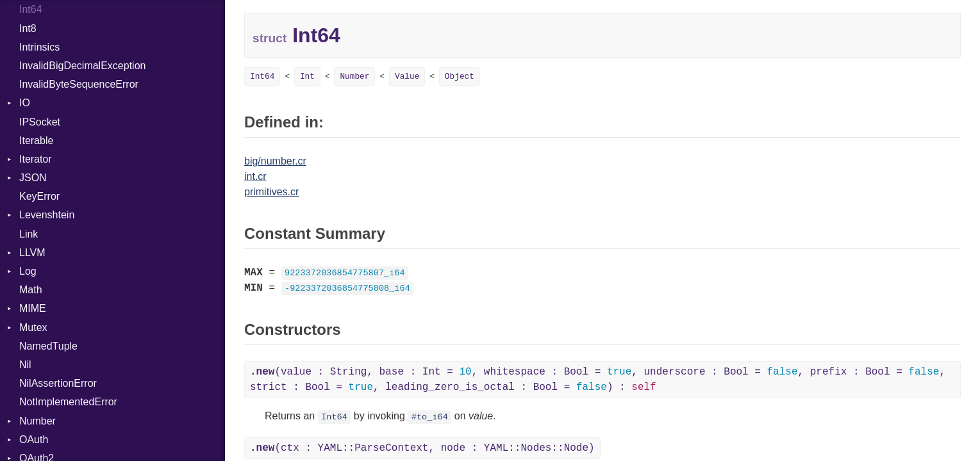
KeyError (39, 196)
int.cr (255, 176)
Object (460, 77)
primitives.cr (271, 192)
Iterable (36, 141)
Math (31, 290)
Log (28, 271)
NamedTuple (48, 346)
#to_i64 (430, 417)
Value (407, 77)
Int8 (28, 28)
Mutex (33, 328)
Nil (25, 365)
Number (37, 421)
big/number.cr (275, 161)
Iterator (36, 159)
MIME (33, 308)
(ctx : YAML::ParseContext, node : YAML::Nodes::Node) (422, 448)
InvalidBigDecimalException (82, 66)
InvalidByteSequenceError (79, 84)
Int (307, 77)
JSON (33, 178)
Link (29, 234)
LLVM (32, 253)
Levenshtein (47, 215)
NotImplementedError (68, 402)
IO (25, 103)
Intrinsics (39, 47)
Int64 (31, 9)
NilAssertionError (58, 383)
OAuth (34, 440)
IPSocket (40, 122)
